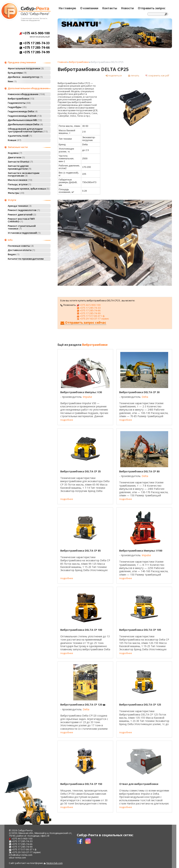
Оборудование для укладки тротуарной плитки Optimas (28, 130)
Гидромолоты (19, 103)
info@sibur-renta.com (21, 855)
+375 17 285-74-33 (35, 43)
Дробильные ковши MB (25, 120)
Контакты (110, 8)
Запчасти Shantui (20, 162)
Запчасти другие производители (20, 167)
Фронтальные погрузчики (26, 68)
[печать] (133, 76)
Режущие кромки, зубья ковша (29, 189)
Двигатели (16, 157)
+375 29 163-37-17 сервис (93, 319)
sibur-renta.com (17, 858)
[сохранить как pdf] (157, 76)
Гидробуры (17, 107)
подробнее (67, 420)
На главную (67, 8)
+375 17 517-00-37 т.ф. (91, 316)
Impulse (87, 397)
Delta (145, 397)
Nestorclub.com (55, 863)
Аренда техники (20, 206)
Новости (127, 8)
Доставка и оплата (21, 250)
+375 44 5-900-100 (35, 33)
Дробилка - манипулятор (25, 77)
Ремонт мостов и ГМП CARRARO (21, 220)
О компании (89, 8)
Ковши (14, 140)
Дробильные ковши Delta (25, 124)
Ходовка (15, 153)
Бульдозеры (17, 73)
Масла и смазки (20, 180)
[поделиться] (114, 76)
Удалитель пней (20, 136)
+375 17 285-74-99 (35, 52)
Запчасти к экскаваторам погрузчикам (24, 174)
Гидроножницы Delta (23, 111)
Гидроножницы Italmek (25, 116)
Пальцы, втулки (19, 184)
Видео (14, 254)
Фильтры (16, 193)
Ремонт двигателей (22, 215)
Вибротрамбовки (21, 99)
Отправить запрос (152, 8)
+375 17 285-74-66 (35, 48)
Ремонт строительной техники (22, 227)
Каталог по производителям (26, 259)
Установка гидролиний (24, 233)
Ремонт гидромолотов (24, 210)
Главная (62, 62)
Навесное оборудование (26, 94)
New (12, 81)
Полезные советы (21, 246)
